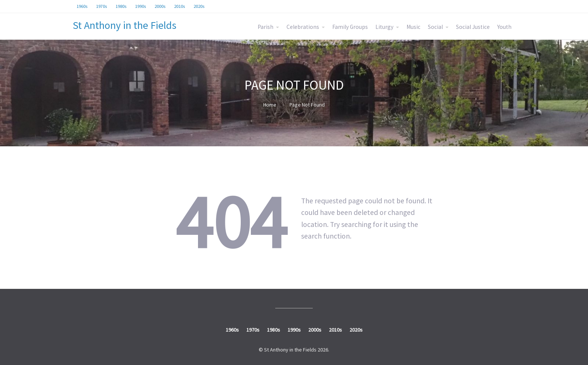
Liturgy (384, 27)
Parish (265, 27)
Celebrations (303, 27)
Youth (504, 27)
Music (413, 27)
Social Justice (473, 27)
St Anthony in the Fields (124, 25)
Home (270, 105)
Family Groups (350, 27)
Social (435, 27)
